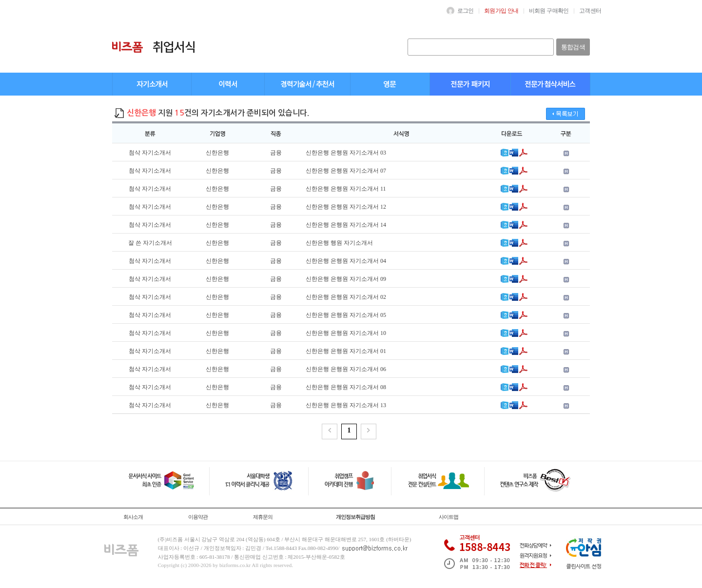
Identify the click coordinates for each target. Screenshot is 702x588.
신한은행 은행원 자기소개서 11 (346, 189)
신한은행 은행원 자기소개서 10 (346, 333)
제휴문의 (263, 517)
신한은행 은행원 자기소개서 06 (346, 369)
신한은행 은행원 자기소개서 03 (346, 153)
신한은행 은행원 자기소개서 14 (346, 225)
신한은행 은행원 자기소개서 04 (346, 261)
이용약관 (198, 517)
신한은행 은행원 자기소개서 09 (346, 279)
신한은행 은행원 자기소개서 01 (346, 351)
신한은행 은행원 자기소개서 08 (346, 387)
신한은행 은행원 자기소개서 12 (346, 207)
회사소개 (133, 517)
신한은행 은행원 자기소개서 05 (346, 315)
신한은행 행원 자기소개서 (339, 243)
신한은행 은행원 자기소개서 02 (346, 297)
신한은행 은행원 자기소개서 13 (346, 405)
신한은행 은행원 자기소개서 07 (346, 171)
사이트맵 (448, 517)
